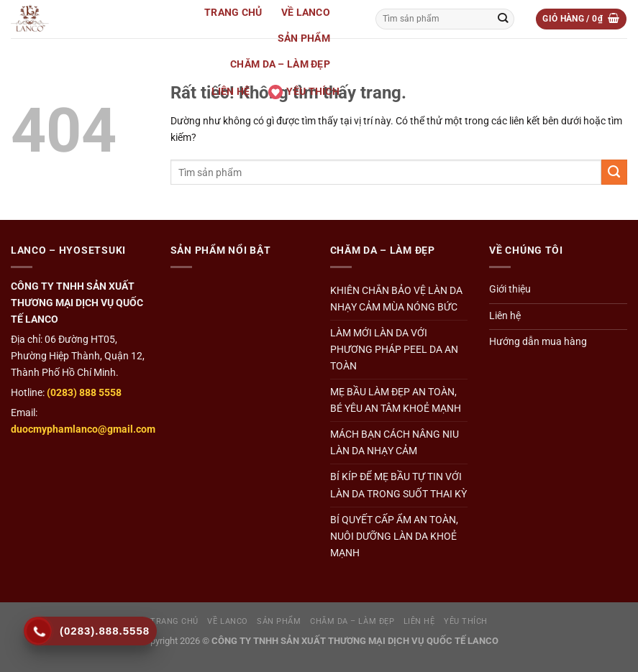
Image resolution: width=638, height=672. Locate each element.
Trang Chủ (233, 13)
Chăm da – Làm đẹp (280, 64)
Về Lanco (306, 13)
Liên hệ (231, 92)
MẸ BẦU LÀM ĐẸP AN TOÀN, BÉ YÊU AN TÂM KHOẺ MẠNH (396, 400)
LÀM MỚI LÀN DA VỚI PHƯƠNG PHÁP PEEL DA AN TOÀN (394, 350)
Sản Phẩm (304, 38)
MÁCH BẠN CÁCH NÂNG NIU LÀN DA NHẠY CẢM (395, 443)
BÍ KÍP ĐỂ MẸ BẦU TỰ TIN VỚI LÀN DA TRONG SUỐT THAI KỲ (398, 485)
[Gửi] (502, 19)
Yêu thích (304, 92)
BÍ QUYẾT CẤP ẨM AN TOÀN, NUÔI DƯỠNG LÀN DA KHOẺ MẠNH (394, 537)
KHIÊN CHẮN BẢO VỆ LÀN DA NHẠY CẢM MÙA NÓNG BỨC (396, 299)
